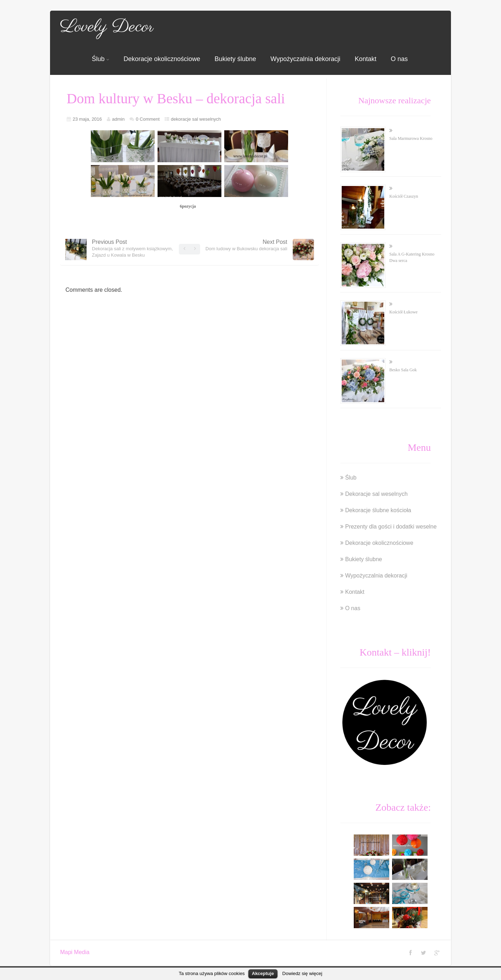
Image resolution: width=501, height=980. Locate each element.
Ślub (101, 59)
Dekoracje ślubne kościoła (378, 510)
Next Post (246, 245)
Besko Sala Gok (403, 370)
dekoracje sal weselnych (196, 119)
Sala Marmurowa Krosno (411, 138)
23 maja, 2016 (87, 119)
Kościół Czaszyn (404, 196)
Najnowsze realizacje (395, 100)
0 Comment (148, 119)
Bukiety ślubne (235, 59)
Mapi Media (75, 952)
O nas (399, 59)
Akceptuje (263, 973)
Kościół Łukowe (403, 312)
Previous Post (132, 248)
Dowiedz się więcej (302, 973)
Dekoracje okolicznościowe (162, 59)
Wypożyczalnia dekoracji (305, 59)
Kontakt (366, 59)
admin (118, 119)
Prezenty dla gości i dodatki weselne (391, 527)
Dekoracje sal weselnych (376, 494)
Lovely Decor (107, 27)
